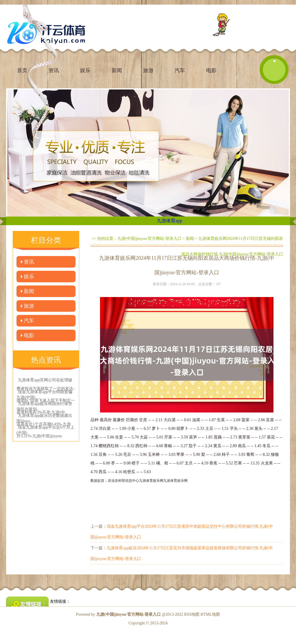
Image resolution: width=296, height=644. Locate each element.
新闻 (117, 70)
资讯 (29, 262)
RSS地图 (192, 614)
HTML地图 (210, 614)
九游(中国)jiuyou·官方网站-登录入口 (149, 239)
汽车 (180, 70)
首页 (22, 70)
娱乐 (85, 70)
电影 (211, 70)
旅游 (148, 70)
